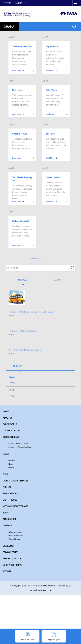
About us (8, 418)
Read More (17, 71)
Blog (5, 474)
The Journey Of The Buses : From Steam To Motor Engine (31, 312)
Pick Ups (7, 487)
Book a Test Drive (12, 565)
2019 (12, 383)
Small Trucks (10, 493)
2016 (12, 396)
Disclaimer (9, 546)
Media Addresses (16, 536)
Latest (58, 280)
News (11, 464)
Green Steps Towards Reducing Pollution (25, 350)
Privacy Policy (11, 552)
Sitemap (7, 571)
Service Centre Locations (18, 444)
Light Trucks (10, 500)
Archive (17, 366)
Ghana (9, 26)
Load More (35, 258)
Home (6, 411)
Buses (6, 513)
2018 (12, 390)
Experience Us (10, 424)
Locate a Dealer (11, 431)
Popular (23, 280)
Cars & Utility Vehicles (15, 481)
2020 (12, 377)
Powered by (63, 586)
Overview (12, 461)
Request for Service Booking (20, 447)
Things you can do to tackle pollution (23, 331)
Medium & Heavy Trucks (15, 506)
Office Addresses (16, 532)
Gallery (11, 467)
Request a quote (12, 559)
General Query (14, 539)
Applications (10, 519)
